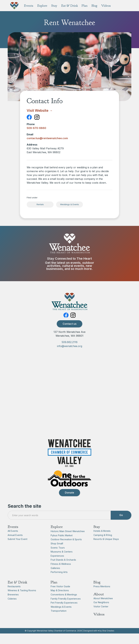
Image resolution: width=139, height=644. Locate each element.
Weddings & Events (69, 204)
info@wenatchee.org (70, 354)
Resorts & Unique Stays (106, 547)
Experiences (57, 564)
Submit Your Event (17, 547)
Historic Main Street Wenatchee (68, 539)
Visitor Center (101, 614)
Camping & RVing (103, 543)
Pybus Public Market (62, 543)
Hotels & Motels (102, 539)
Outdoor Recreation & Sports (66, 547)
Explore (57, 535)
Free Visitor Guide (60, 594)
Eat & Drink (17, 590)
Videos (99, 622)
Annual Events (15, 543)
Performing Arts (59, 580)
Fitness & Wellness (61, 572)
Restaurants (14, 594)
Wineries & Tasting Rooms (22, 598)
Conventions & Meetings (64, 602)
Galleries (55, 576)
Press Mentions (102, 594)
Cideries (12, 607)
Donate (69, 501)
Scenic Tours (58, 556)
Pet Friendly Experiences (64, 611)
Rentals (40, 204)
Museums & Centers (62, 560)
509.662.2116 (70, 350)
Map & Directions (60, 598)
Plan (54, 590)
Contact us (70, 332)
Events (13, 535)
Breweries (13, 602)
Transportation (59, 619)
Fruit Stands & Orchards (63, 568)
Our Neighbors (101, 610)
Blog (97, 590)
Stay (97, 535)
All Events (13, 539)
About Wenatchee (103, 606)
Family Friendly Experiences (66, 607)
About (99, 602)
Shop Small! (57, 551)
